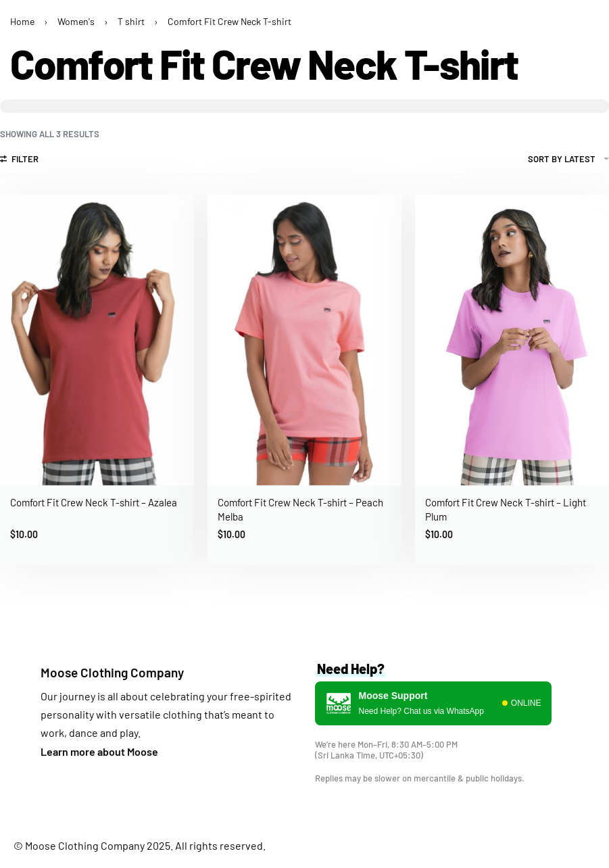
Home (22, 21)
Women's (76, 21)
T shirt (131, 21)
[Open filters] (19, 161)
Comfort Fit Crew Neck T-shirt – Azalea (94, 502)
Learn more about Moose (99, 751)
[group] (512, 340)
